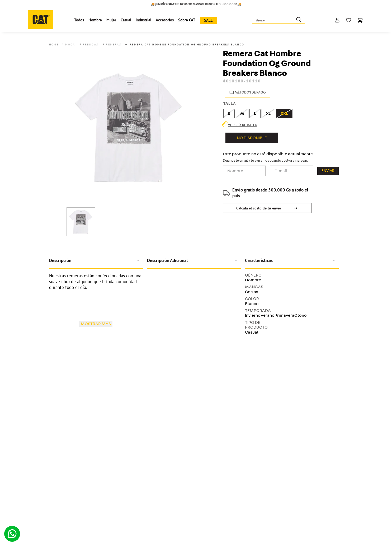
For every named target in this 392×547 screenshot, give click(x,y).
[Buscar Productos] (298, 20)
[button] (247, 93)
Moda (70, 45)
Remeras (114, 45)
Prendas (91, 45)
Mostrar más (96, 324)
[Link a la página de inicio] (55, 45)
